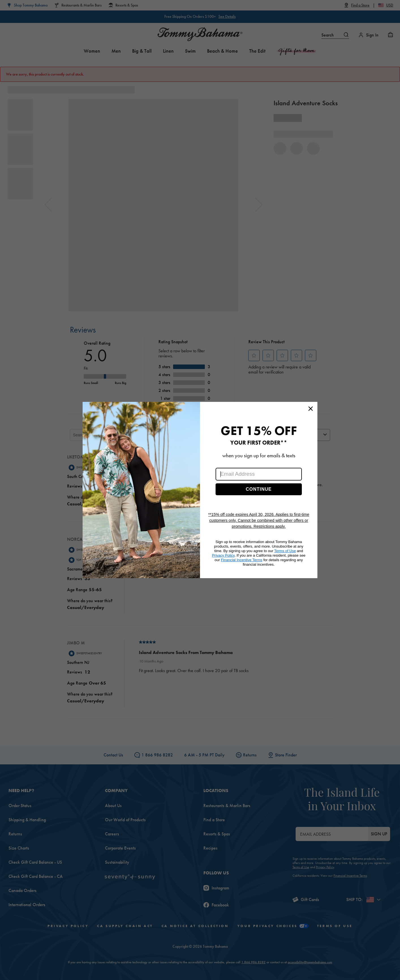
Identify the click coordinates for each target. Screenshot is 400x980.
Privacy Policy (223, 555)
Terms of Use (285, 551)
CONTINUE (259, 489)
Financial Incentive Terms (242, 560)
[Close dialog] (311, 409)
